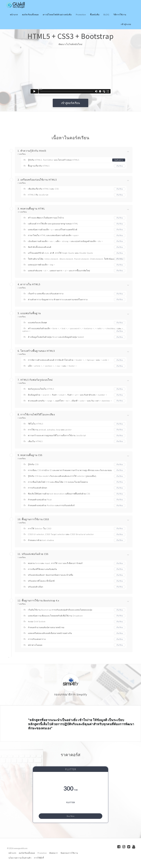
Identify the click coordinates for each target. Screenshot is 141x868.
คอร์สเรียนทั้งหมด (30, 15)
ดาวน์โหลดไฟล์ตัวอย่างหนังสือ (57, 15)
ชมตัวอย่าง (118, 160)
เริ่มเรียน (120, 166)
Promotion (81, 15)
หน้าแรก (14, 15)
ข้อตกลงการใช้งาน (69, 853)
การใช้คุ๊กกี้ (39, 858)
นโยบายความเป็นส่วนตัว (20, 858)
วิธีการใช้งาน (120, 15)
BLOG (106, 15)
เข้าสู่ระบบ (126, 24)
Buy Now (71, 815)
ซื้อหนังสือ (95, 15)
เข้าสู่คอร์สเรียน (70, 103)
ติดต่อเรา (54, 853)
